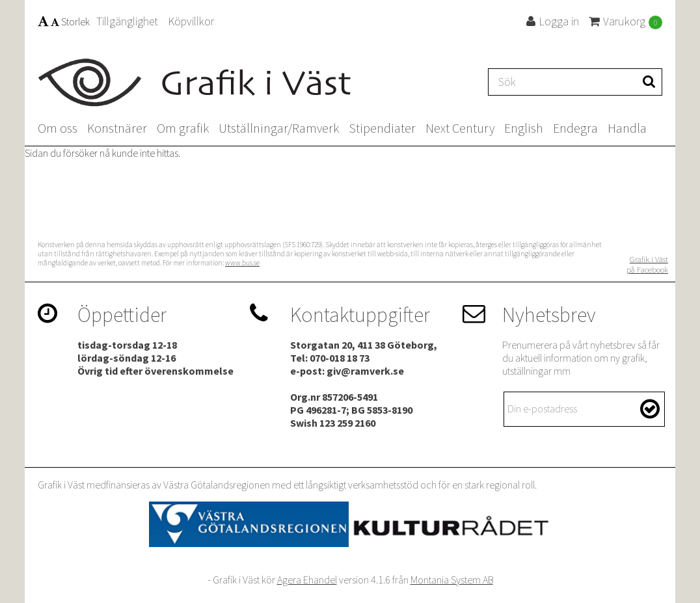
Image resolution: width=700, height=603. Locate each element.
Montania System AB (452, 580)
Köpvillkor (191, 21)
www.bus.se (242, 263)
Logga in (553, 21)
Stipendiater (382, 128)
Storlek (64, 21)
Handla (627, 128)
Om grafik (183, 128)
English (524, 128)
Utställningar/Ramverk (279, 128)
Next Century (460, 128)
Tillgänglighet (127, 21)
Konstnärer (117, 128)
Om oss (58, 128)
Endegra (575, 128)
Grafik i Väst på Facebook (647, 264)
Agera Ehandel (307, 580)
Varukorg (626, 21)
